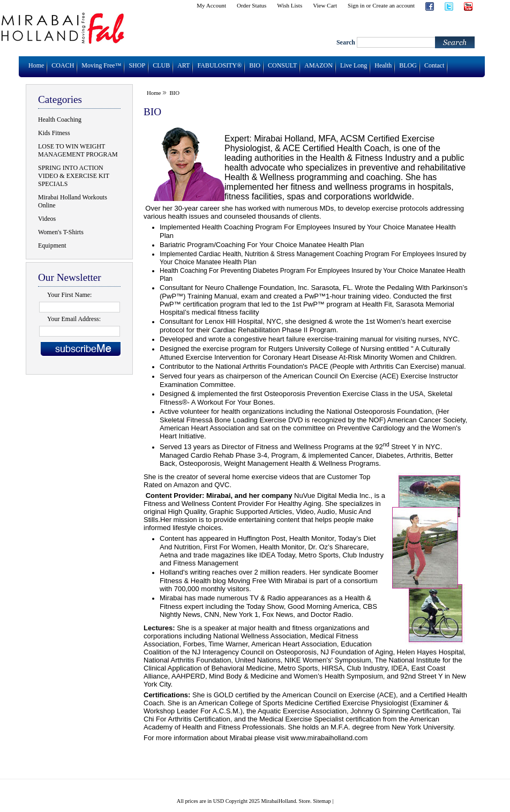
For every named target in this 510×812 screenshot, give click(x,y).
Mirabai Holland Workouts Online (73, 201)
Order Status (252, 5)
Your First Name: (69, 295)
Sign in (356, 5)
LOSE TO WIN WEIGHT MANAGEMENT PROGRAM (78, 150)
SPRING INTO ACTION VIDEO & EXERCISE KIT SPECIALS (74, 176)
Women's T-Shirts (61, 232)
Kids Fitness (54, 133)
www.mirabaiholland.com (329, 738)
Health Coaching (60, 120)
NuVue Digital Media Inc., (332, 496)
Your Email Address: (74, 319)
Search (346, 42)
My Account (211, 5)
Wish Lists (290, 5)
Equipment (52, 245)
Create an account (393, 5)
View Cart (325, 5)
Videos (47, 219)
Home (154, 93)
